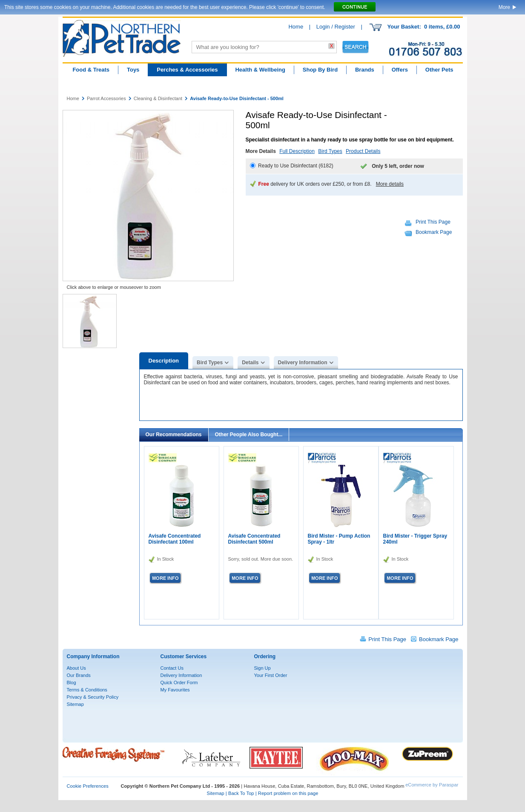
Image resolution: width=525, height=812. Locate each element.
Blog (72, 682)
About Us (76, 668)
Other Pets (439, 70)
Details (250, 363)
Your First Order (271, 675)
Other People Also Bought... (249, 435)
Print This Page (433, 222)
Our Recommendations (174, 435)
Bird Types (330, 151)
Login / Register (336, 27)
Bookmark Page (434, 232)
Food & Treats (91, 70)
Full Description (297, 151)
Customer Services (184, 657)
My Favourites (175, 690)
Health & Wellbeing (260, 70)
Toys (133, 70)
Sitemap (75, 704)
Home (296, 27)
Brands (365, 70)
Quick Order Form (179, 682)
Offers (400, 70)
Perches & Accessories (187, 70)
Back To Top (241, 793)
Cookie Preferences (88, 786)
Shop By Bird (320, 70)
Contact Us (172, 668)
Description (164, 361)
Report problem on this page (288, 793)
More (504, 7)
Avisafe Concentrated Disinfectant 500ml (254, 539)
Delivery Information (303, 363)
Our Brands (79, 675)
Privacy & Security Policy (93, 697)
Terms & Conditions (87, 690)
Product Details (363, 151)
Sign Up (262, 668)
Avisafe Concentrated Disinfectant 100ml (175, 539)
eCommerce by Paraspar (432, 785)
